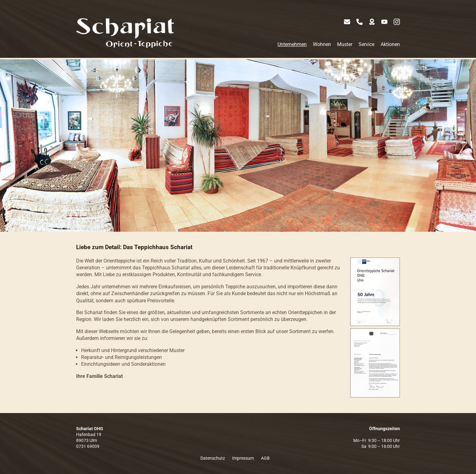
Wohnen (322, 44)
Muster (345, 44)
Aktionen (390, 44)
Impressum (243, 458)
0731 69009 (88, 446)
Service (366, 44)
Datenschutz (213, 458)
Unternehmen (292, 44)
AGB (265, 458)
